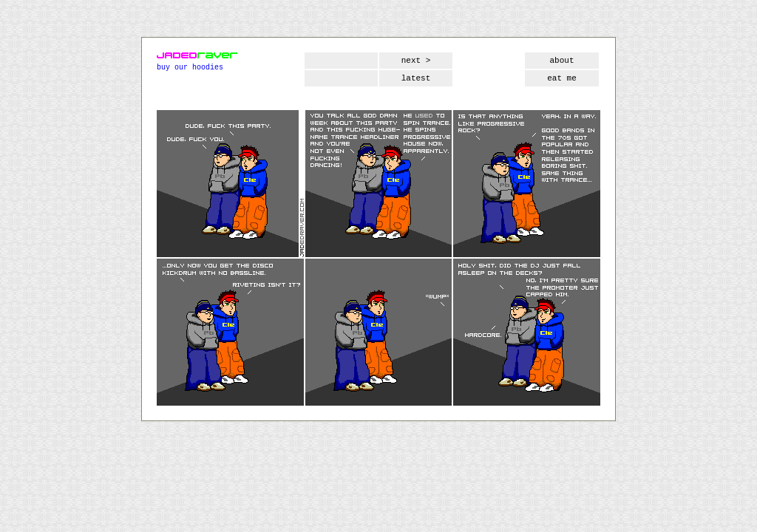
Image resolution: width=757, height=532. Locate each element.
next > (416, 61)
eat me (562, 78)
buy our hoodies (190, 68)
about (561, 61)
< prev (342, 61)
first (341, 78)
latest (416, 78)
